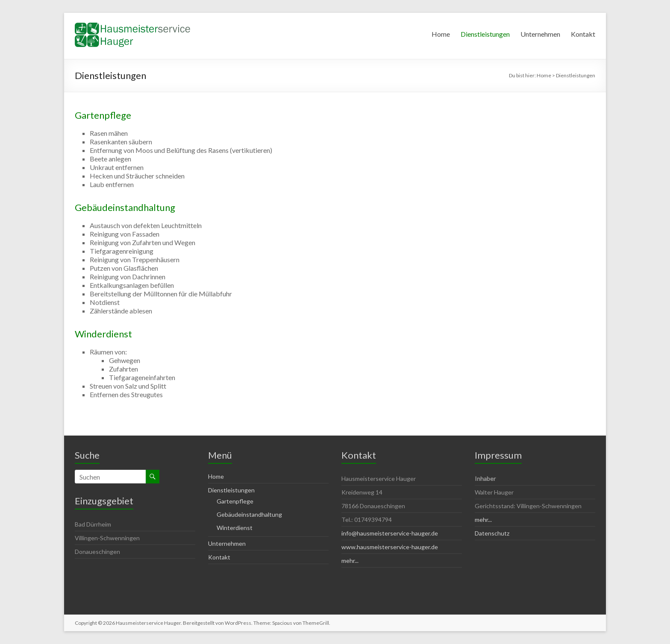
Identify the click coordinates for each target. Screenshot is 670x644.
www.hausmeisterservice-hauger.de (390, 547)
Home (441, 34)
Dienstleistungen (485, 34)
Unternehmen (540, 34)
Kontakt (583, 34)
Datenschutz (492, 533)
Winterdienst (235, 528)
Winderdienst (103, 334)
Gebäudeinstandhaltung (125, 207)
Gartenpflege (103, 115)
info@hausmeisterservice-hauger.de (390, 533)
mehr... (350, 561)
